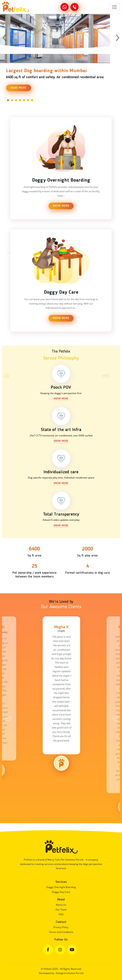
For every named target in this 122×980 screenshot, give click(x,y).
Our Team (61, 910)
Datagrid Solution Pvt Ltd (70, 973)
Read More (19, 88)
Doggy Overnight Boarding (61, 887)
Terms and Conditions (61, 932)
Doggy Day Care (61, 892)
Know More (61, 206)
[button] (8, 100)
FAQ (61, 914)
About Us (61, 905)
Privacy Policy (61, 927)
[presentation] (4, 36)
